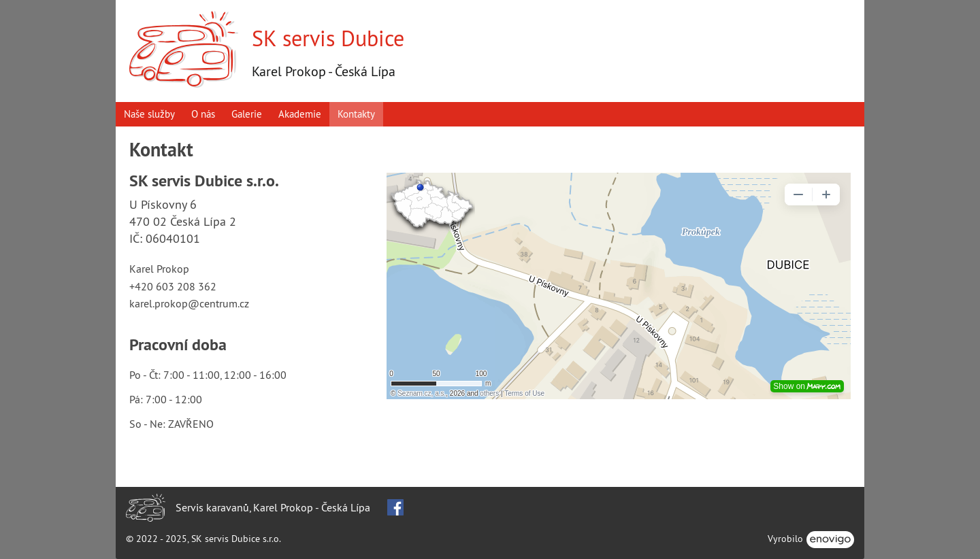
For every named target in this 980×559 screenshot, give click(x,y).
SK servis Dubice (328, 38)
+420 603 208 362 (173, 286)
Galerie (247, 114)
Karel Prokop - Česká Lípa (324, 71)
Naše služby (149, 114)
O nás (203, 114)
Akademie (300, 114)
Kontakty (356, 114)
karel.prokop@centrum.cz (189, 303)
